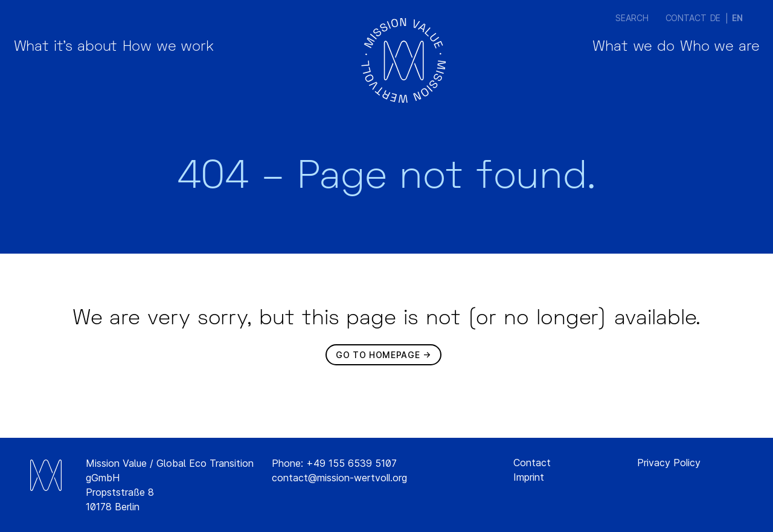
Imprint (529, 477)
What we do (584, 60)
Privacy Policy (669, 463)
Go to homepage (378, 355)
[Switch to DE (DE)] (716, 18)
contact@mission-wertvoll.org (339, 478)
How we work (218, 60)
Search (618, 18)
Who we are (703, 60)
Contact (672, 18)
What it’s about (82, 60)
